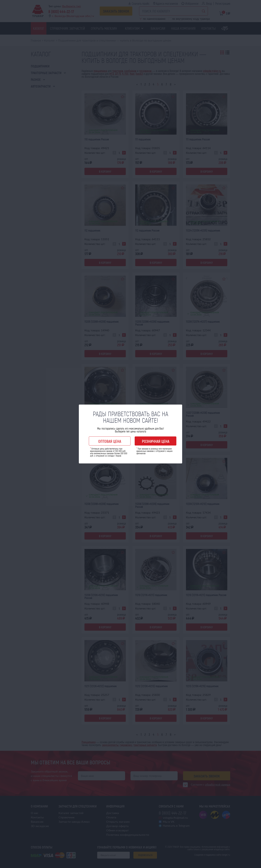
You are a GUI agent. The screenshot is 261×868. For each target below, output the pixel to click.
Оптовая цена (110, 441)
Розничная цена (156, 441)
